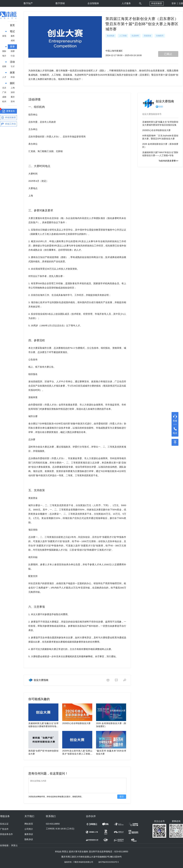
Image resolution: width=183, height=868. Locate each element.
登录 (174, 3)
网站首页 (29, 824)
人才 (4, 77)
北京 (4, 88)
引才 (13, 66)
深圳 (13, 92)
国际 (4, 51)
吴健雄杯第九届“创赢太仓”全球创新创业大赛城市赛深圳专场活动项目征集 (43, 726)
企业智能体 (93, 3)
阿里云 (14, 845)
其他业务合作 (6, 834)
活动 (12, 62)
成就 (13, 40)
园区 (12, 83)
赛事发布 (7, 111)
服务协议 (29, 834)
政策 (12, 73)
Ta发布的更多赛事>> (168, 161)
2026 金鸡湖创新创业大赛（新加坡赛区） (160, 145)
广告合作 (4, 829)
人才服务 (126, 3)
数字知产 (28, 3)
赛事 (12, 47)
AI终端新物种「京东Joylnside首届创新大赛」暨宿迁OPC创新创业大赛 (160, 137)
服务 (13, 36)
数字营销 (60, 3)
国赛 (13, 51)
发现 (4, 36)
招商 (4, 66)
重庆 (13, 97)
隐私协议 (29, 839)
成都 (4, 97)
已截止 (168, 54)
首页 (12, 25)
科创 (13, 77)
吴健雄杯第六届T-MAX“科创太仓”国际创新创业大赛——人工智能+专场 (160, 154)
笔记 (12, 31)
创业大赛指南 (41, 680)
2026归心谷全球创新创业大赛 (76, 723)
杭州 (4, 101)
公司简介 (29, 829)
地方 (4, 56)
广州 (4, 92)
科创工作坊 (8, 124)
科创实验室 (157, 3)
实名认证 (4, 824)
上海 (13, 88)
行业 (13, 56)
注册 (181, 3)
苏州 (13, 101)
